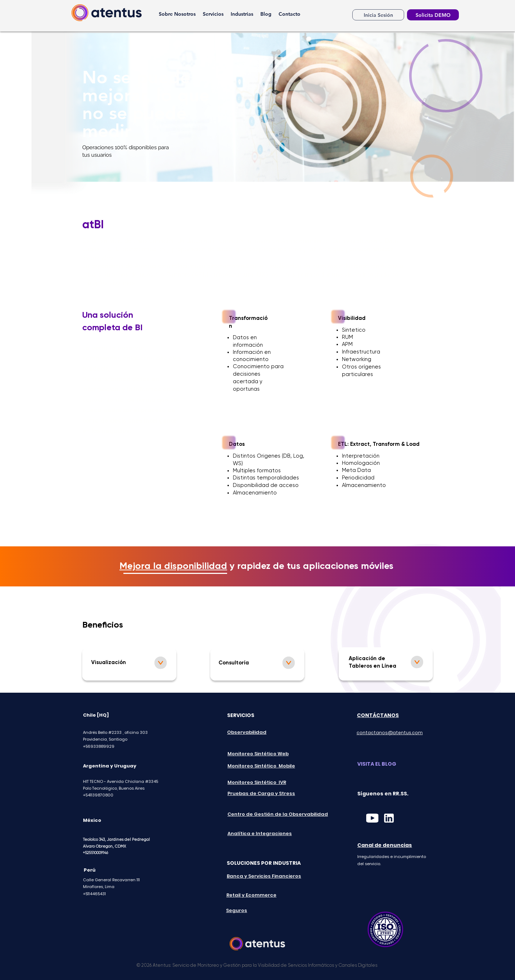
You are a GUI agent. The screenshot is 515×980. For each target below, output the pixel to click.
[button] (213, 14)
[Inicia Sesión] (378, 15)
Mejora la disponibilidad (173, 566)
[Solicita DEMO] (433, 15)
